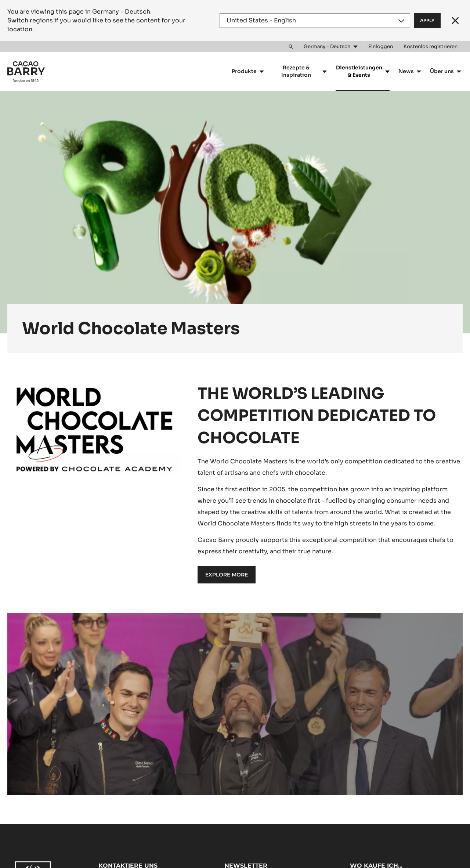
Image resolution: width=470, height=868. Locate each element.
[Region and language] (315, 21)
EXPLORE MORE (227, 575)
